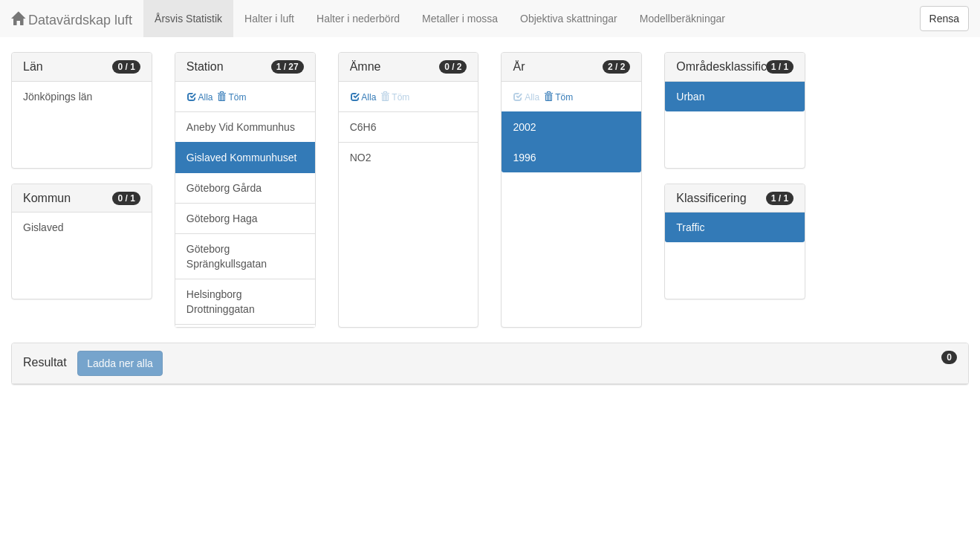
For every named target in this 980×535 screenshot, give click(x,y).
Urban (690, 97)
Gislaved (43, 227)
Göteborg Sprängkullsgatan (227, 256)
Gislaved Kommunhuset (242, 158)
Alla (200, 97)
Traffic (690, 227)
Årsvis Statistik (188, 19)
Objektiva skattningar (569, 19)
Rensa (944, 19)
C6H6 (363, 127)
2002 (524, 127)
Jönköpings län (58, 97)
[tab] (490, 364)
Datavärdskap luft (72, 20)
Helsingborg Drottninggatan (221, 302)
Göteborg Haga (222, 218)
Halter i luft (269, 19)
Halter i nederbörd (358, 19)
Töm (231, 97)
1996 (524, 158)
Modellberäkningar (682, 19)
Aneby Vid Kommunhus (241, 127)
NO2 (361, 158)
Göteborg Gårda (224, 188)
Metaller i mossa (460, 19)
